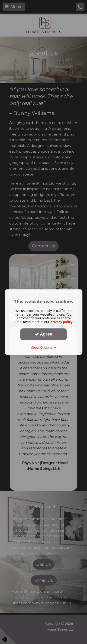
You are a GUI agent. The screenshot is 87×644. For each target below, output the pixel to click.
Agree (44, 334)
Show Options (43, 347)
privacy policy (61, 322)
